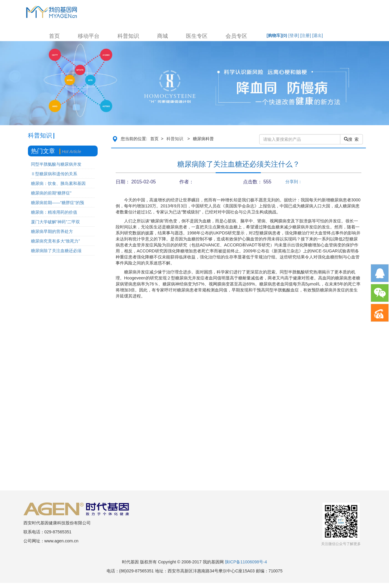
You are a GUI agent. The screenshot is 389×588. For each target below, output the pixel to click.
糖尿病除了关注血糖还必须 (56, 251)
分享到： (294, 182)
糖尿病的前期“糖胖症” (51, 193)
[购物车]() (277, 35)
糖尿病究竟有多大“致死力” (55, 241)
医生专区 (197, 36)
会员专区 (236, 36)
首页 (54, 36)
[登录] (294, 35)
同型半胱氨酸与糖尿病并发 (56, 164)
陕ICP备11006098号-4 (246, 562)
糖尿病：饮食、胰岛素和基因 (58, 183)
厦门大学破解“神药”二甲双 (55, 222)
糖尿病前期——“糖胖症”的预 (58, 203)
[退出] (318, 35)
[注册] (306, 35)
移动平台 (89, 36)
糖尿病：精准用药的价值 (54, 212)
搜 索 (351, 139)
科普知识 (128, 36)
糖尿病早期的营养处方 (52, 231)
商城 (163, 36)
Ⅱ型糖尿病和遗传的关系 (54, 174)
